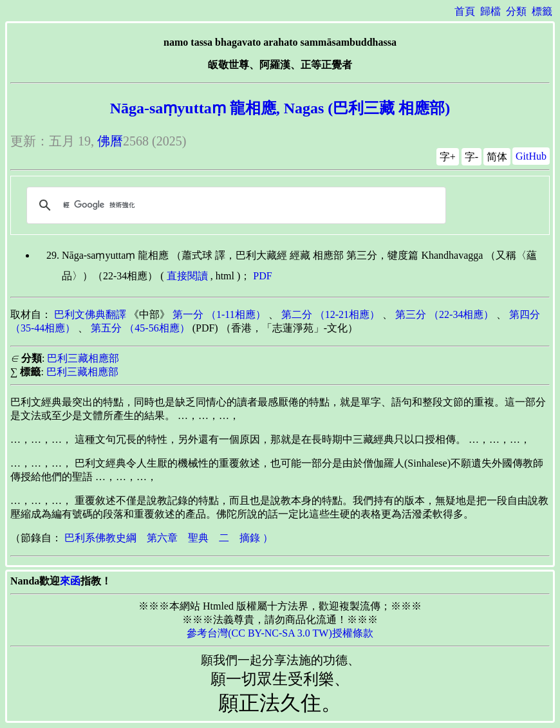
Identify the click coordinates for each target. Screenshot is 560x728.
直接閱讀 (187, 276)
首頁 (465, 11)
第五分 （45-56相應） (140, 328)
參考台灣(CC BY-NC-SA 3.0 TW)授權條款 (280, 633)
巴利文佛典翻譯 (90, 314)
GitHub (531, 156)
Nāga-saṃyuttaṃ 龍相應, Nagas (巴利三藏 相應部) (280, 108)
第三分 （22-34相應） (444, 314)
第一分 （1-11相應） (219, 314)
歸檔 (490, 11)
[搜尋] (234, 205)
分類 (516, 11)
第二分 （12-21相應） (331, 314)
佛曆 (110, 141)
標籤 (542, 11)
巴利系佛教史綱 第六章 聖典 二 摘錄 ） (169, 538)
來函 (70, 581)
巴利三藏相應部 (83, 358)
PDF (262, 276)
